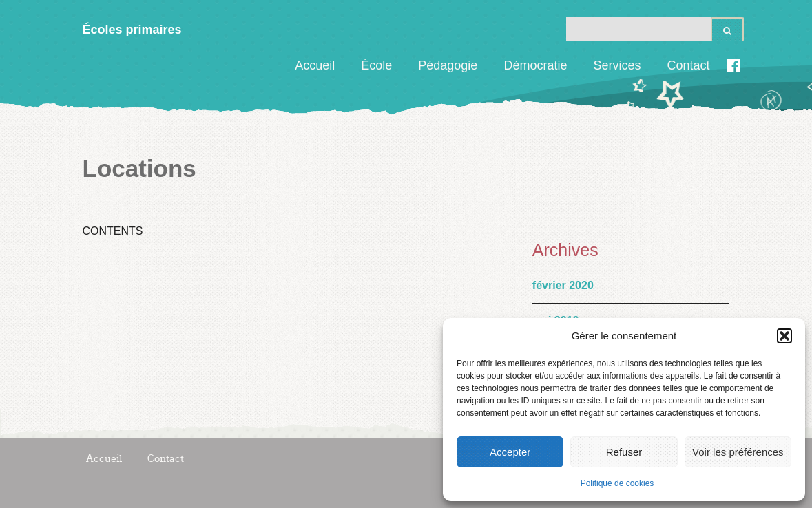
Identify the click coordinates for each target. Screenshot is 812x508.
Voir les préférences (738, 452)
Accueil (315, 65)
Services (617, 65)
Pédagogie (448, 65)
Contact (688, 65)
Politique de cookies (617, 483)
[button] (784, 336)
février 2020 (563, 285)
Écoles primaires (132, 30)
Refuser (624, 452)
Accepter (510, 452)
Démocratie (535, 65)
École (376, 65)
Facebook (733, 65)
